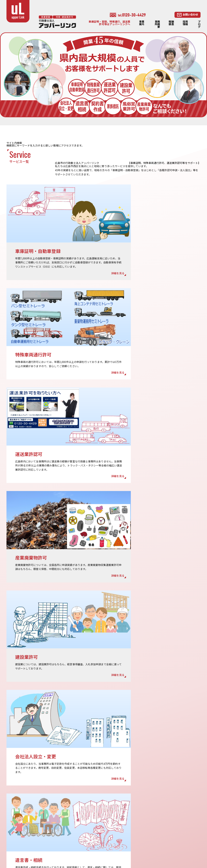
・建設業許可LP (105, 853)
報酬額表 (171, 23)
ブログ (199, 24)
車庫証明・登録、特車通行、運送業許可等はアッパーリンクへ (109, 23)
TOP (99, 808)
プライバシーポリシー (109, 834)
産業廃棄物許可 (140, 843)
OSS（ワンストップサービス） (149, 824)
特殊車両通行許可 (141, 829)
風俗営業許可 (179, 839)
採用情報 (185, 23)
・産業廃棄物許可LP (183, 848)
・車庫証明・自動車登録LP (147, 848)
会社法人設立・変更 (183, 835)
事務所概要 (157, 24)
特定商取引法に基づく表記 (112, 838)
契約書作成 (177, 830)
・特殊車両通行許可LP (109, 848)
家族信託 (176, 825)
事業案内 (142, 23)
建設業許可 (137, 838)
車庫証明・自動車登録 (144, 820)
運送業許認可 (139, 834)
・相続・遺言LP (140, 853)
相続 (174, 821)
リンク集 (101, 843)
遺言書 (175, 816)
